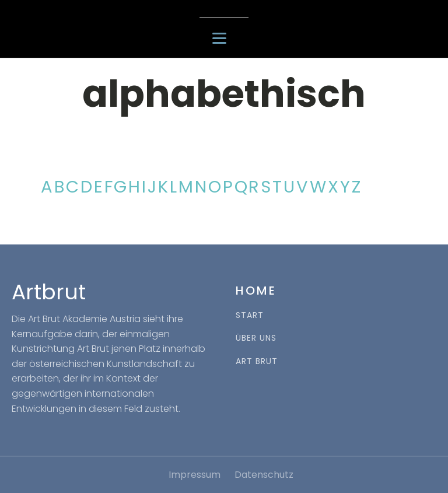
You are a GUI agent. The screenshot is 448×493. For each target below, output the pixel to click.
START (250, 315)
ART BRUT (257, 361)
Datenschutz (264, 475)
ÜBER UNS (256, 338)
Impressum (195, 475)
